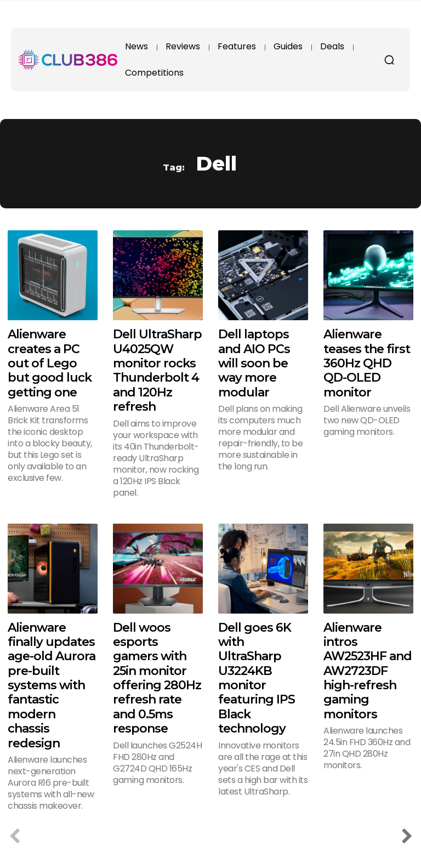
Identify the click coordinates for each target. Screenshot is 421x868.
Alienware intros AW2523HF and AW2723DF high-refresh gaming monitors (368, 671)
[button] (389, 60)
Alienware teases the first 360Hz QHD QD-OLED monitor (367, 363)
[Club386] (68, 60)
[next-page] (406, 837)
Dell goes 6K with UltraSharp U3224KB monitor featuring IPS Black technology (257, 678)
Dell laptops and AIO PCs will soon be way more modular (254, 363)
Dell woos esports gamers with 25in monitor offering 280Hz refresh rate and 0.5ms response (157, 678)
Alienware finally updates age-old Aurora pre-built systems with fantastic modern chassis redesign (52, 685)
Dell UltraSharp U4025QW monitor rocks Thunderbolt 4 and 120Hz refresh (157, 370)
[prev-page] (15, 837)
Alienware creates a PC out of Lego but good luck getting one (50, 363)
